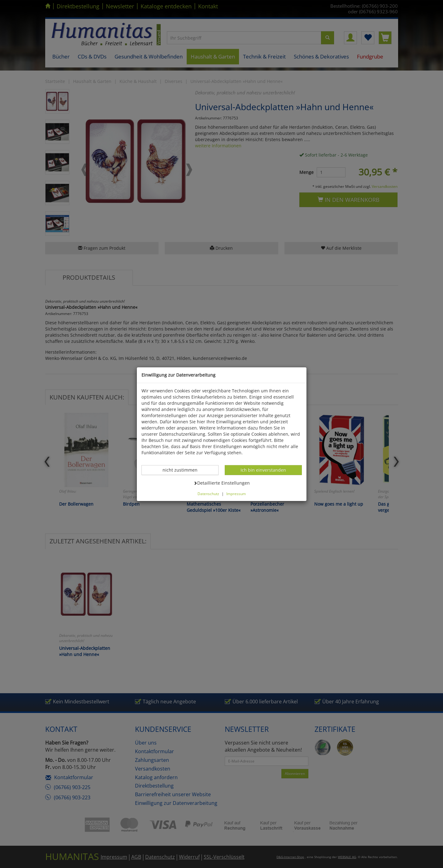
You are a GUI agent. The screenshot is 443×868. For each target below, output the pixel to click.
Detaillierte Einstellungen (222, 483)
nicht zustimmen (183, 470)
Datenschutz (208, 494)
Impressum (236, 494)
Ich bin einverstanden (263, 470)
